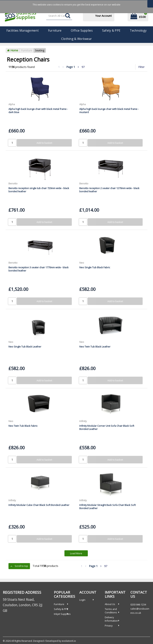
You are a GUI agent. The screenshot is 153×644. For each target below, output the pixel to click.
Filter (141, 67)
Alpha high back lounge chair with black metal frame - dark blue (38, 111)
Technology (138, 30)
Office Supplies (82, 30)
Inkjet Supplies (62, 614)
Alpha (12, 104)
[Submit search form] (68, 16)
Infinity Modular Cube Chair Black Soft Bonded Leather (39, 505)
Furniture (55, 30)
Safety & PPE (111, 30)
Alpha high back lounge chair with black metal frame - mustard (109, 111)
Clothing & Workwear (76, 39)
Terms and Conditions (111, 611)
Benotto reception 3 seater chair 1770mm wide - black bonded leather (39, 269)
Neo (82, 263)
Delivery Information (111, 619)
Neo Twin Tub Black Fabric (23, 426)
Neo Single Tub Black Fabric (95, 267)
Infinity (83, 421)
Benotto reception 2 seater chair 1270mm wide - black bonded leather (109, 190)
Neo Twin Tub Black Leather (95, 347)
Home (13, 50)
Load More (76, 553)
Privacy (109, 626)
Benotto (13, 183)
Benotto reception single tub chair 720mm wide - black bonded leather (39, 190)
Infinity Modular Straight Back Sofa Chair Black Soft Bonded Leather (107, 507)
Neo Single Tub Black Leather (25, 347)
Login (82, 600)
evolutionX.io (69, 641)
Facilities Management (23, 30)
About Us (110, 604)
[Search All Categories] (59, 16)
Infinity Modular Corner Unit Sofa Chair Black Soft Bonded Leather (107, 427)
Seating (40, 50)
